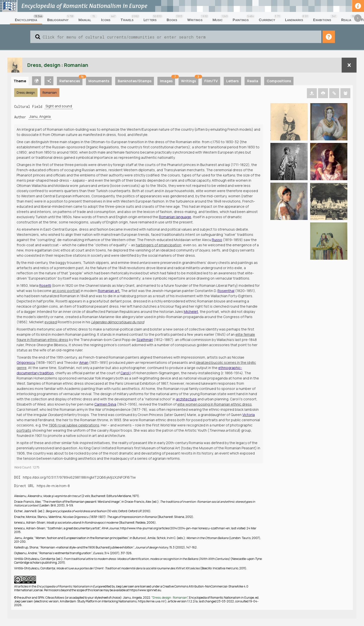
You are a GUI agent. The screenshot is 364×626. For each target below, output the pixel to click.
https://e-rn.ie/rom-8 (53, 486)
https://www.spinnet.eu (145, 590)
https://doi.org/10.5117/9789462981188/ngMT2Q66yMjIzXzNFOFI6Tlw (79, 477)
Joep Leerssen (125, 586)
